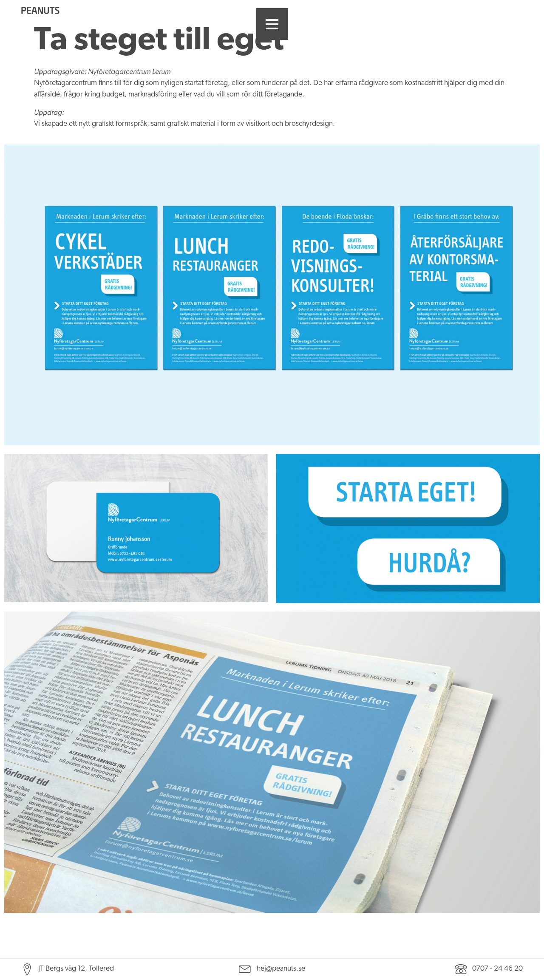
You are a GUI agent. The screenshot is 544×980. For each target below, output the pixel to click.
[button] (272, 24)
